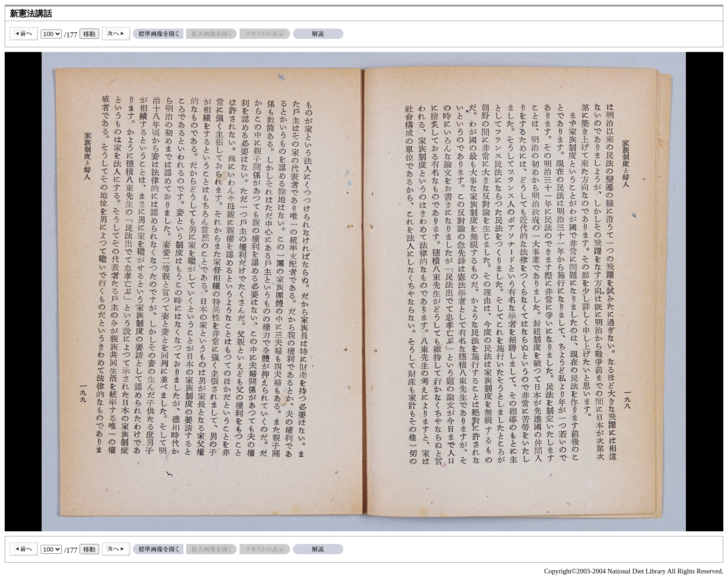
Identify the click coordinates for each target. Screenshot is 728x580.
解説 (318, 34)
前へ (24, 34)
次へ (116, 34)
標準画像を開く (158, 34)
